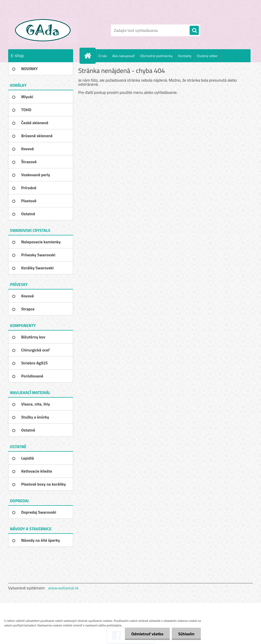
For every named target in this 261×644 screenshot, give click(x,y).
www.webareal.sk (63, 588)
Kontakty (185, 56)
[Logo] (43, 30)
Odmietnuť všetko (147, 634)
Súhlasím (186, 634)
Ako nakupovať (123, 56)
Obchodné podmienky (156, 56)
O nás (103, 56)
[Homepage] (90, 56)
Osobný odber (207, 56)
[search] (194, 31)
